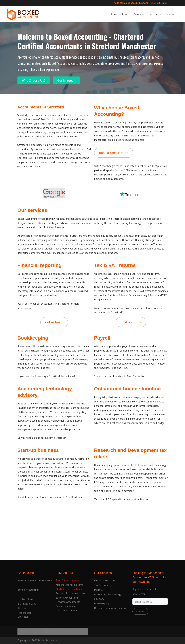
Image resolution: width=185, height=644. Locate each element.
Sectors (155, 14)
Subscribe (140, 611)
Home (113, 14)
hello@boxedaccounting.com (131, 3)
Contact (171, 14)
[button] (155, 14)
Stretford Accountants (68, 580)
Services (139, 14)
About (126, 14)
